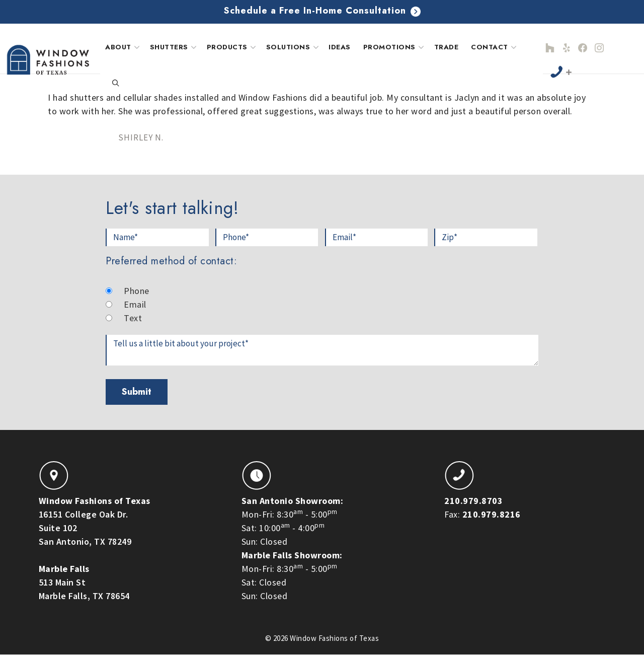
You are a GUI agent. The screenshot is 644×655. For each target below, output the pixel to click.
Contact (495, 47)
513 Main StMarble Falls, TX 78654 (84, 582)
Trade (447, 47)
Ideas (340, 47)
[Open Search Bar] (116, 84)
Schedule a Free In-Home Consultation (322, 11)
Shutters (174, 47)
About (124, 47)
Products (232, 47)
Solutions (294, 47)
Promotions (395, 47)
